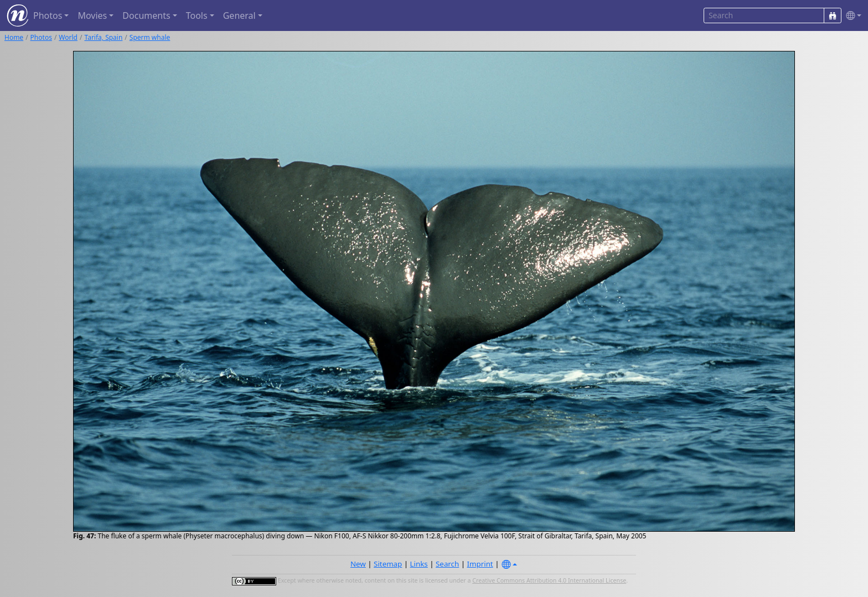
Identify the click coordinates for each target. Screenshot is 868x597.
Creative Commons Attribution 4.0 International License (549, 580)
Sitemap (388, 564)
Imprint (480, 564)
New (358, 564)
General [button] (239, 15)
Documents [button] (146, 15)
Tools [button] (197, 15)
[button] (851, 16)
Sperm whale (150, 37)
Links (419, 564)
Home (14, 37)
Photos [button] (48, 15)
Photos (41, 37)
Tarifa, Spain (103, 37)
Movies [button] (92, 15)
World (68, 37)
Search (447, 564)
